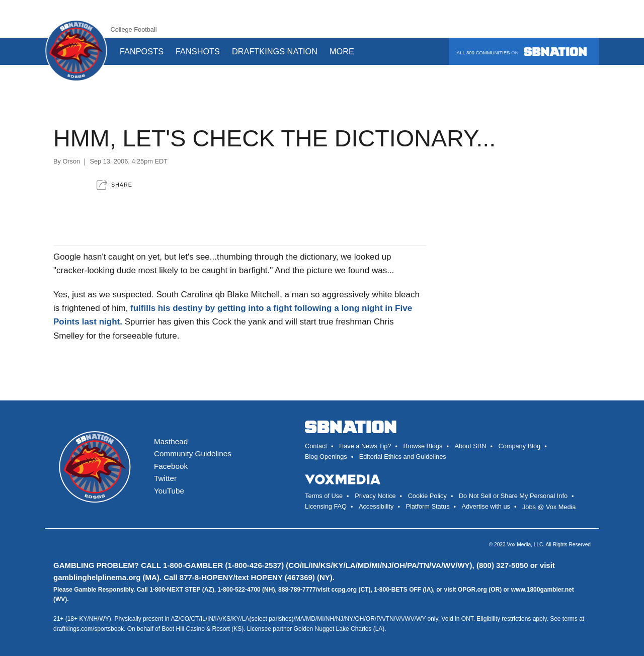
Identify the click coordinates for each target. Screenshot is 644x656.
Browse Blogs (423, 446)
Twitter (165, 478)
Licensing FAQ (326, 506)
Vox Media (519, 545)
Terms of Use (324, 496)
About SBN (470, 446)
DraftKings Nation (275, 51)
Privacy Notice (375, 496)
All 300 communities (522, 52)
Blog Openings (326, 457)
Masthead (171, 441)
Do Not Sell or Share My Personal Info (513, 496)
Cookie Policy (427, 496)
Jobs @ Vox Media (549, 507)
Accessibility (376, 506)
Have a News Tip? (365, 446)
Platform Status (427, 506)
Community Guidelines (193, 454)
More (346, 51)
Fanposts (142, 51)
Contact (316, 446)
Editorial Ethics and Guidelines (403, 457)
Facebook (171, 466)
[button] (114, 185)
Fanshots (198, 51)
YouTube (169, 491)
